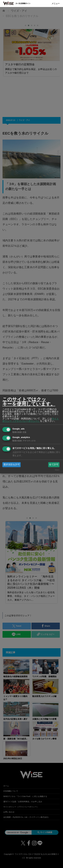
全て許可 (54, 464)
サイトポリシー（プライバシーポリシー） (31, 420)
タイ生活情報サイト (23, 3)
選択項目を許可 (12, 464)
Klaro (57, 470)
